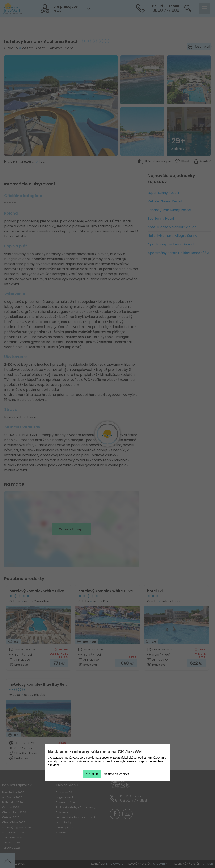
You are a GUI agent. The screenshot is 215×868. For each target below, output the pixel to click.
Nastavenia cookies (117, 774)
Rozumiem (92, 774)
